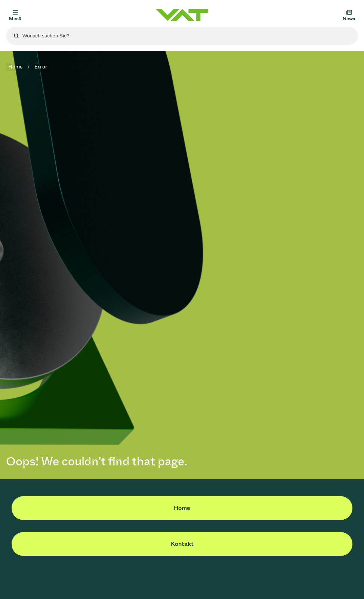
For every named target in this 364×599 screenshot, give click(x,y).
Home (15, 67)
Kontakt (182, 544)
